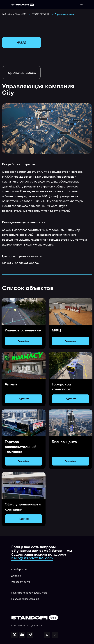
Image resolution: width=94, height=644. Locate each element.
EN (81, 5)
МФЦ (56, 330)
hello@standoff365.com (32, 558)
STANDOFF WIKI (40, 14)
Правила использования (25, 599)
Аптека (11, 384)
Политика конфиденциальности (29, 593)
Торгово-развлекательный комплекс (21, 447)
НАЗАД (22, 42)
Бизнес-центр (64, 442)
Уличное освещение (23, 330)
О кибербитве (19, 569)
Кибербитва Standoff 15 (14, 14)
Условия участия (21, 582)
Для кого (16, 576)
